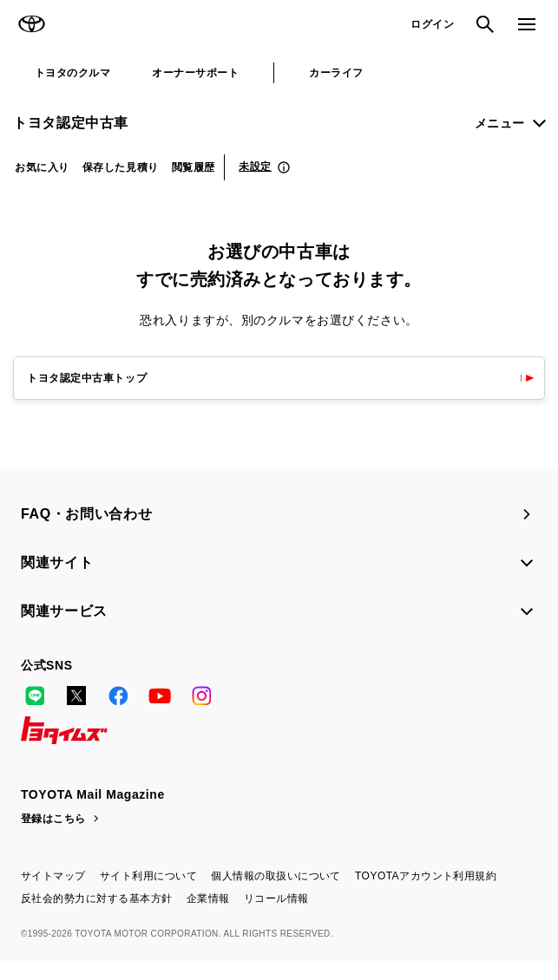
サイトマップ (53, 876)
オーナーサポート (195, 73)
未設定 (255, 167)
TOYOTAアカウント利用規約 (426, 876)
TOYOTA (31, 24)
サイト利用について (148, 876)
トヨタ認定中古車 (71, 123)
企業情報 (208, 898)
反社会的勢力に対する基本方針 (97, 898)
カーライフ (336, 73)
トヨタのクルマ (72, 73)
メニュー (500, 123)
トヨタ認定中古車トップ (87, 378)
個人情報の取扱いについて (276, 876)
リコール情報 (276, 898)
